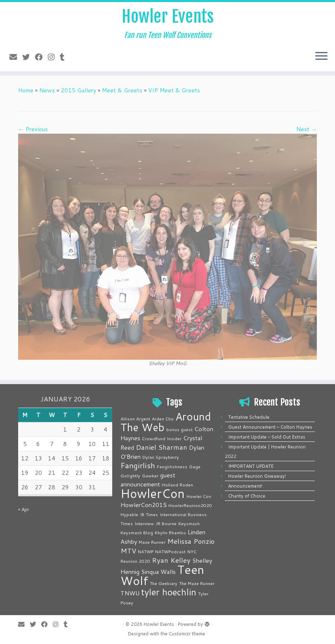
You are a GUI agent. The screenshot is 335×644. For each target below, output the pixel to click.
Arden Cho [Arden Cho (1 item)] (163, 419)
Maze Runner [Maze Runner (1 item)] (152, 542)
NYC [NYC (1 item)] (192, 551)
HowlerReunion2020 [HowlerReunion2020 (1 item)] (190, 505)
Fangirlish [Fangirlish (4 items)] (138, 465)
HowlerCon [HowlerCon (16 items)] (153, 493)
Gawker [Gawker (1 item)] (150, 475)
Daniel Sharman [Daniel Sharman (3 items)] (162, 447)
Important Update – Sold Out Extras (267, 437)
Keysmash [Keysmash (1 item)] (189, 523)
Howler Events (168, 17)
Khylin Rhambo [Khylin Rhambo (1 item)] (170, 532)
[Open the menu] (321, 57)
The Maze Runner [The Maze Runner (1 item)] (197, 583)
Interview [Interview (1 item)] (144, 523)
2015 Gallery (78, 90)
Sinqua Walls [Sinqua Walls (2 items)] (158, 572)
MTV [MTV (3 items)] (128, 551)
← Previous (33, 129)
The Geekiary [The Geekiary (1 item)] (164, 583)
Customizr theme (187, 634)
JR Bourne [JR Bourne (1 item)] (166, 523)
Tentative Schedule (249, 417)
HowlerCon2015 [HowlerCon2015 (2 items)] (144, 505)
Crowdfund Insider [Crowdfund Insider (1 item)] (162, 438)
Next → (307, 129)
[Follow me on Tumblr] (65, 57)
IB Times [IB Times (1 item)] (149, 514)
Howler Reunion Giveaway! (257, 476)
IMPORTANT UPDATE (251, 466)
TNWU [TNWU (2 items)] (130, 593)
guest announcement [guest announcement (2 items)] (148, 480)
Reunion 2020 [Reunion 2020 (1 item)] (135, 561)
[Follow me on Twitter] (29, 57)
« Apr (24, 510)
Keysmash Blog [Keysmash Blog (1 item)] (137, 532)
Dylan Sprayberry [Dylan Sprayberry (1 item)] (161, 457)
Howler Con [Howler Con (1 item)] (199, 496)
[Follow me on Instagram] (54, 57)
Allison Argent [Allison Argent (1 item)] (135, 419)
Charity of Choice (247, 496)
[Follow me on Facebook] (41, 57)
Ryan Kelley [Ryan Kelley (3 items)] (171, 560)
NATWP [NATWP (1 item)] (146, 551)
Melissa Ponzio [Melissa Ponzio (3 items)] (191, 541)
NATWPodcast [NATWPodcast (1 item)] (170, 551)
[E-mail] (16, 57)
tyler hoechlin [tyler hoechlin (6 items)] (169, 592)
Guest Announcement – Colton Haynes (270, 427)
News (47, 90)
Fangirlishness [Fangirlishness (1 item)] (172, 466)
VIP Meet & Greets (174, 90)
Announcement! (245, 486)
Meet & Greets (122, 90)
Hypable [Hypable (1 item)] (129, 514)
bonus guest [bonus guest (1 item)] (179, 429)
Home (26, 90)
